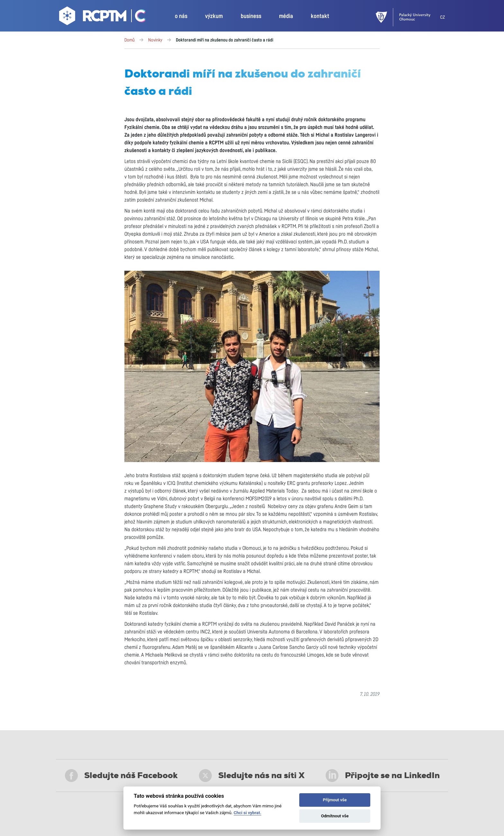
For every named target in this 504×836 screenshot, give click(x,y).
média (286, 16)
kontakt (320, 16)
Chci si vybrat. (248, 813)
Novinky (155, 40)
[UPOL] (408, 17)
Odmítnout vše (335, 816)
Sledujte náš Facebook (121, 776)
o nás (181, 16)
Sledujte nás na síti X (252, 776)
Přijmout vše (335, 800)
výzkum (214, 16)
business (251, 16)
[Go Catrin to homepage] (137, 17)
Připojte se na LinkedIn (383, 776)
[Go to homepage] (94, 17)
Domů (130, 40)
